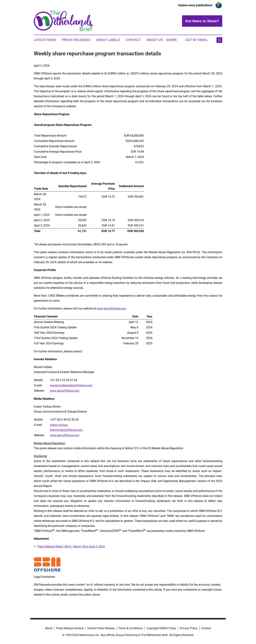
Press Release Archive (70, 628)
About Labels (108, 40)
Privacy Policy (189, 628)
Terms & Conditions (130, 628)
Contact (133, 40)
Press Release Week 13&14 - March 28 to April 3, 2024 (71, 547)
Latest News (45, 40)
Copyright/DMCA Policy (161, 628)
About (49, 628)
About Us (155, 40)
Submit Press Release (101, 628)
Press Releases (76, 40)
